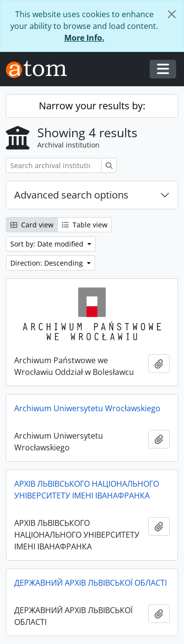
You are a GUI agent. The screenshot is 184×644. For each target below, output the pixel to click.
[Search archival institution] (54, 165)
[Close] (172, 14)
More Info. (84, 38)
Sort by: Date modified (48, 244)
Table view (85, 225)
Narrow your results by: (92, 106)
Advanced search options (71, 195)
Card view (32, 225)
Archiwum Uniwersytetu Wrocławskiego (87, 408)
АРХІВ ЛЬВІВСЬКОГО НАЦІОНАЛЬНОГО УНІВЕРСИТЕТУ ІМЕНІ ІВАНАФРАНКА (87, 490)
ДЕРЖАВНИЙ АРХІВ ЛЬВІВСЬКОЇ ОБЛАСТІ (91, 583)
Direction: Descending (48, 263)
